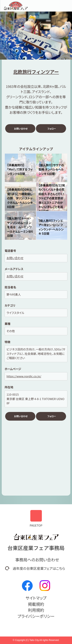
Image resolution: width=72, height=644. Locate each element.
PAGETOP (36, 519)
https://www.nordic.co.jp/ (24, 376)
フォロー (52, 129)
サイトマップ (36, 598)
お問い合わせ (21, 129)
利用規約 (36, 610)
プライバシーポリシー (36, 616)
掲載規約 (36, 604)
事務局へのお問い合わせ (37, 560)
